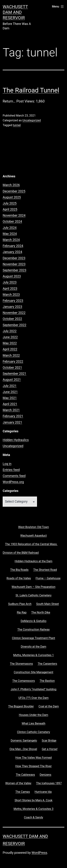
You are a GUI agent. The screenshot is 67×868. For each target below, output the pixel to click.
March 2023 (11, 295)
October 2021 (12, 367)
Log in (7, 464)
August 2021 (12, 380)
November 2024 (14, 215)
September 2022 (14, 325)
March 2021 (11, 410)
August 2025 (12, 197)
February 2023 (13, 301)
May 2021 (10, 398)
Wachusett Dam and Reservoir (15, 12)
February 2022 (13, 361)
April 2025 (10, 209)
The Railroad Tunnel (31, 90)
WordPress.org (13, 482)
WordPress (39, 853)
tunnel (17, 125)
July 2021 (10, 386)
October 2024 (12, 221)
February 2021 (13, 416)
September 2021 (14, 374)
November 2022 (14, 313)
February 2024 (13, 246)
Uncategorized (32, 120)
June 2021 (10, 392)
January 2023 (12, 307)
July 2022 (10, 331)
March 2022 (11, 355)
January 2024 (12, 252)
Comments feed (14, 476)
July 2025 (10, 203)
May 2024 (10, 234)
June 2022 (10, 337)
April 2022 (10, 349)
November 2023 (14, 264)
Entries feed (11, 470)
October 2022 (12, 319)
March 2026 (11, 185)
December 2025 (14, 191)
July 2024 (10, 228)
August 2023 (12, 276)
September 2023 (14, 270)
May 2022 (10, 343)
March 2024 (11, 240)
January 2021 (12, 422)
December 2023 (14, 258)
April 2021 (10, 404)
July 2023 (10, 282)
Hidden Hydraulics (16, 440)
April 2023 (10, 288)
